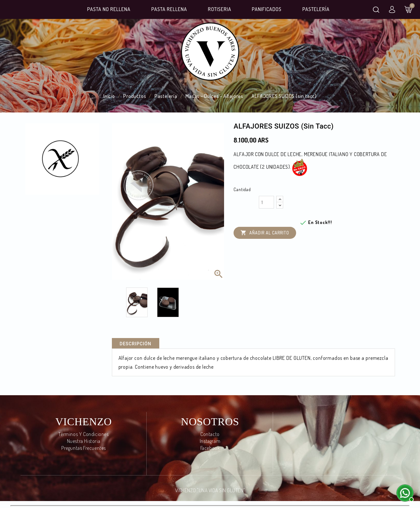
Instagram (210, 441)
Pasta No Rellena (109, 9)
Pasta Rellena (169, 9)
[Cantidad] (266, 202)
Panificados (267, 9)
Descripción (136, 344)
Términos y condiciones (83, 434)
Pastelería (316, 9)
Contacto (210, 434)
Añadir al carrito (265, 233)
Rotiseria (220, 9)
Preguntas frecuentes (84, 448)
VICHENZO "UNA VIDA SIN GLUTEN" (210, 490)
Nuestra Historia (84, 441)
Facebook (210, 448)
